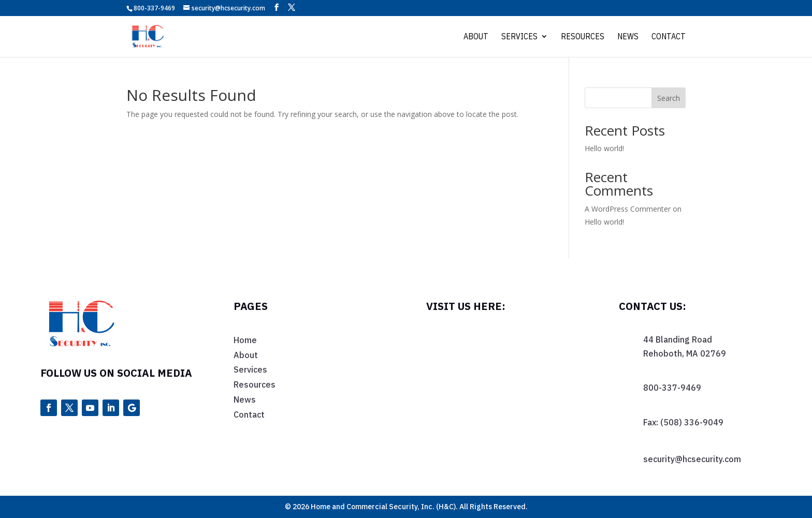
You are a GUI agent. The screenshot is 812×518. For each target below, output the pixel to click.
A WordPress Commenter (628, 209)
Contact (669, 37)
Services (519, 37)
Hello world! (604, 148)
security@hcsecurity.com (692, 459)
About (476, 37)
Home (245, 340)
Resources (583, 37)
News (628, 37)
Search (669, 98)
